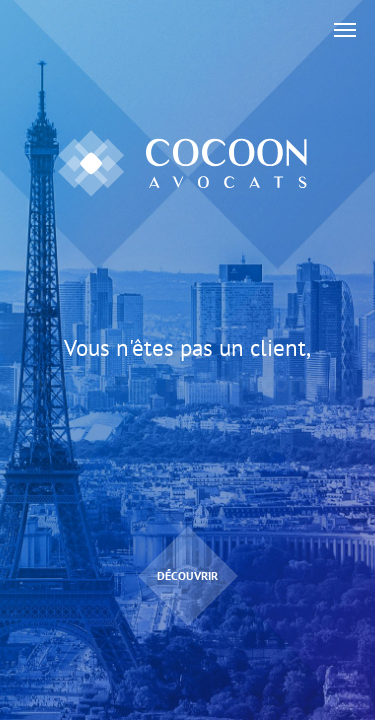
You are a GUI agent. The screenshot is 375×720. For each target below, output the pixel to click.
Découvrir (187, 575)
